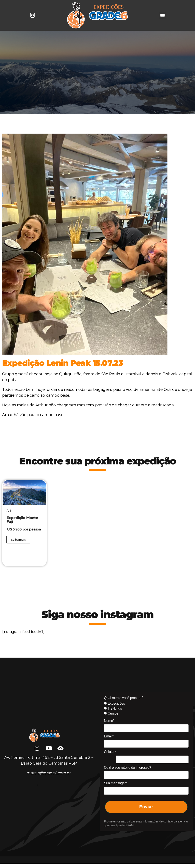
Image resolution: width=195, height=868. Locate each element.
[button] (163, 15)
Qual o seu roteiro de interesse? (128, 768)
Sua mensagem (116, 783)
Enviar (146, 807)
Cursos (111, 713)
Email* (109, 736)
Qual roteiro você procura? (124, 698)
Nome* (109, 721)
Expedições (114, 703)
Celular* (110, 752)
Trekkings (113, 708)
